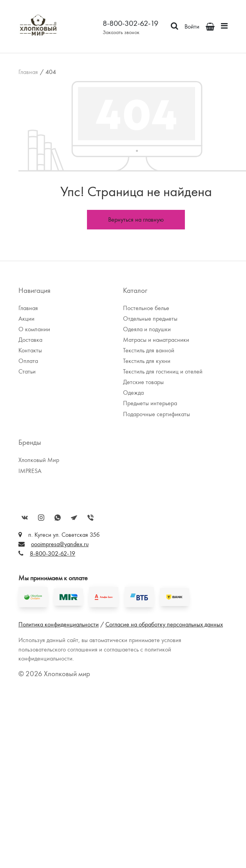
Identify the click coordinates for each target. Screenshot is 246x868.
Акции (26, 319)
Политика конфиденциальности (59, 624)
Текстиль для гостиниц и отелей (163, 371)
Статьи (27, 371)
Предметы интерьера (150, 403)
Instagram (41, 518)
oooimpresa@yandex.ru (60, 544)
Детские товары (143, 382)
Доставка (30, 340)
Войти (192, 26)
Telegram (74, 518)
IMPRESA (30, 471)
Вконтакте (25, 518)
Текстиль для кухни (147, 361)
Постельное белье (146, 308)
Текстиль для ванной (149, 350)
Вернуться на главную (136, 219)
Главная (28, 72)
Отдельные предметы (150, 319)
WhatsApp (58, 518)
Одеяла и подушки (147, 329)
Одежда (133, 392)
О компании (34, 329)
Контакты (30, 350)
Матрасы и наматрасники (156, 340)
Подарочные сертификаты (156, 414)
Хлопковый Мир (39, 460)
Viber (90, 518)
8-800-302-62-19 (130, 23)
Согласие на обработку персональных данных (164, 624)
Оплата (28, 361)
